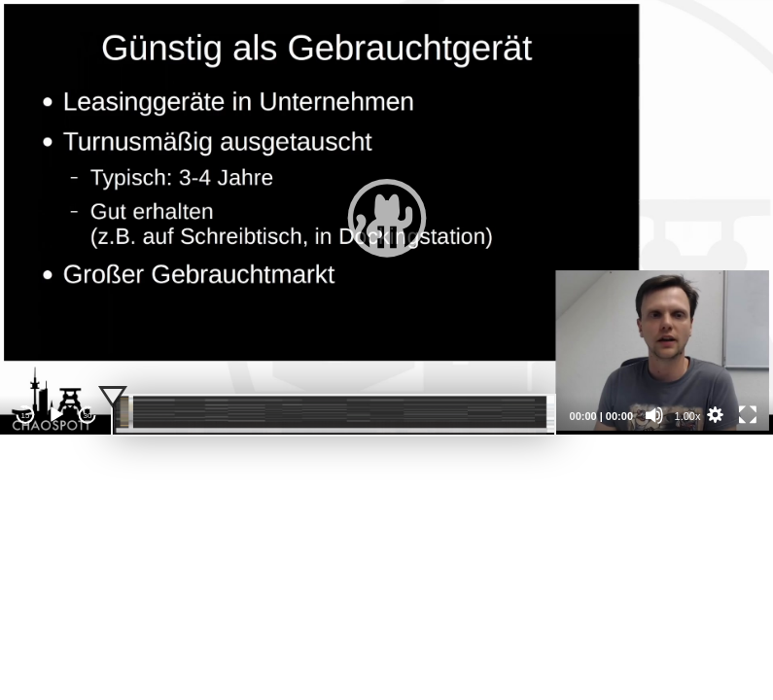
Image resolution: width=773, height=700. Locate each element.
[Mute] (654, 415)
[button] (387, 218)
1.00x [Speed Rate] (688, 416)
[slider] (334, 415)
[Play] (56, 415)
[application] (386, 217)
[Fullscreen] (748, 415)
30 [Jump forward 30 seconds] (88, 416)
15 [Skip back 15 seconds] (26, 416)
